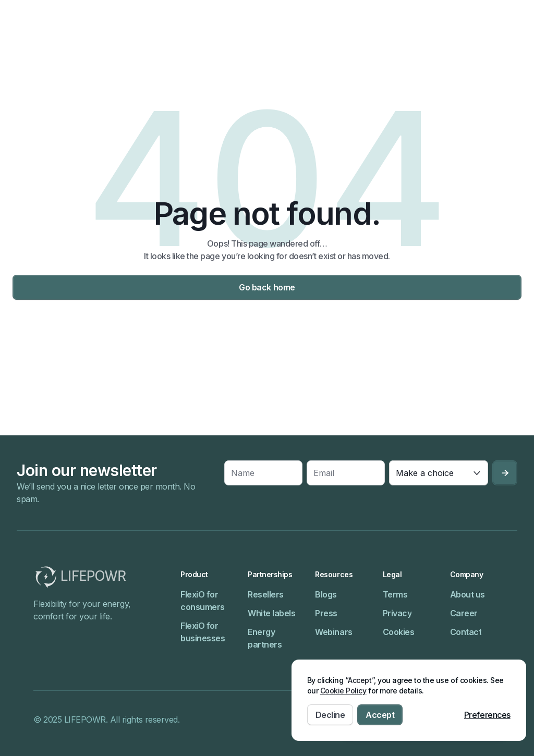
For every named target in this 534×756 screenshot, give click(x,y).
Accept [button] (380, 715)
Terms (395, 594)
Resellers (266, 594)
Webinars (333, 632)
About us (468, 594)
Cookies (399, 632)
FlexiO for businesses (203, 632)
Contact (466, 632)
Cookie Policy (343, 691)
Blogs (326, 594)
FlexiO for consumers (203, 601)
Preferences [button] (487, 715)
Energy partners (265, 638)
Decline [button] (330, 715)
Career (464, 613)
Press (326, 613)
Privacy (397, 613)
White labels (271, 613)
